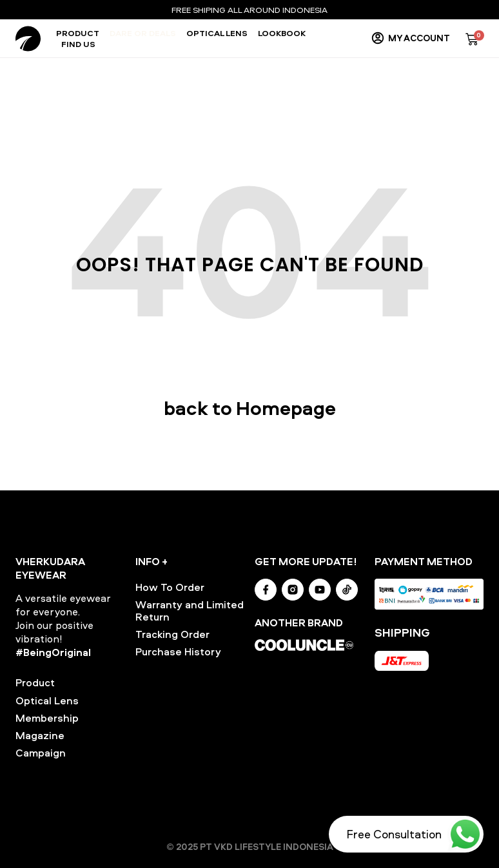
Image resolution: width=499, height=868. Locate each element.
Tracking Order (172, 634)
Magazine (40, 735)
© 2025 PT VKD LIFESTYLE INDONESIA (250, 846)
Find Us (78, 44)
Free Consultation (394, 834)
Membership (47, 718)
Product (78, 33)
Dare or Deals (143, 33)
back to (250, 408)
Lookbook (282, 33)
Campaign (41, 753)
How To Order (170, 587)
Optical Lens (217, 33)
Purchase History (178, 651)
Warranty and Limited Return (190, 611)
